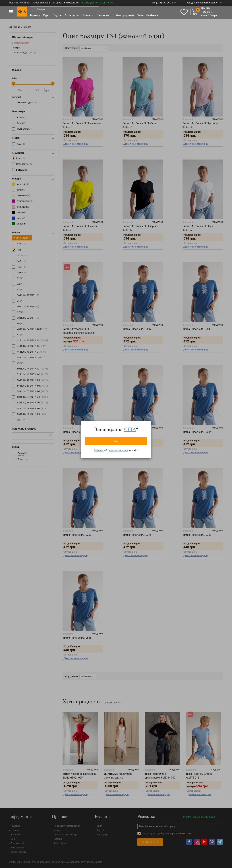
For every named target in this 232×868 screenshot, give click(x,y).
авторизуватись (118, 450)
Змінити (99, 450)
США (130, 429)
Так (116, 441)
